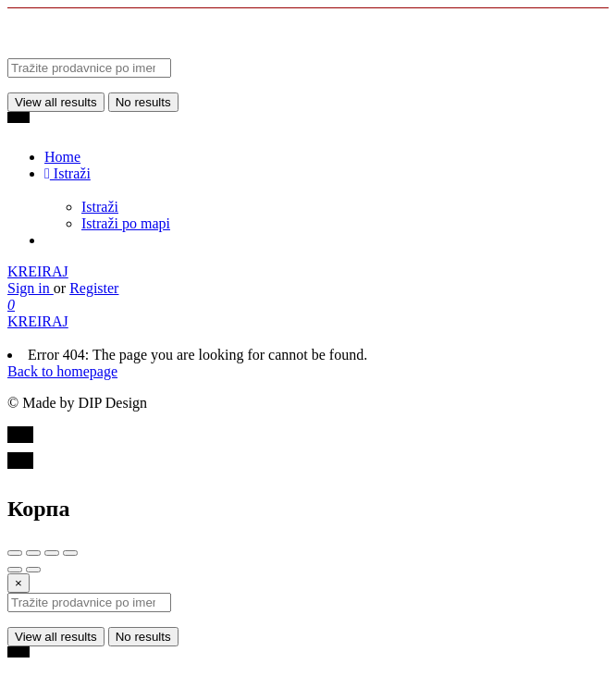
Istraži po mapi (126, 223)
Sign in (31, 288)
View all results (56, 102)
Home (62, 157)
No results (143, 102)
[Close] (18, 583)
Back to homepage (62, 371)
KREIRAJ (38, 271)
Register (94, 288)
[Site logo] (146, 49)
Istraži (68, 173)
